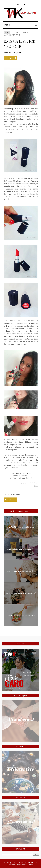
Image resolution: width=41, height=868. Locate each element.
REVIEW (17, 33)
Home (7, 33)
